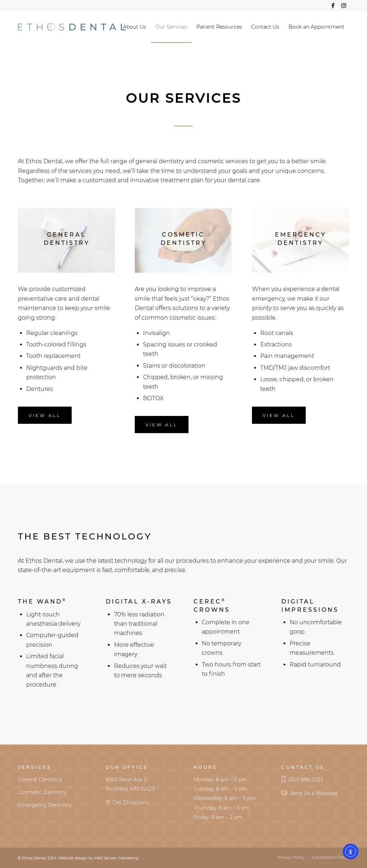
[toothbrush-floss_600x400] (66, 240)
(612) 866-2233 (306, 780)
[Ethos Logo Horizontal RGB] (72, 27)
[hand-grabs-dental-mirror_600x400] (301, 240)
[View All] (45, 415)
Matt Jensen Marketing (116, 858)
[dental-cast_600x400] (183, 240)
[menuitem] (135, 27)
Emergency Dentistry (45, 805)
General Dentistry (40, 780)
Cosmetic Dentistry (42, 792)
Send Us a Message (314, 793)
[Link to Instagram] (344, 5)
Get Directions (131, 802)
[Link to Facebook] (333, 5)
